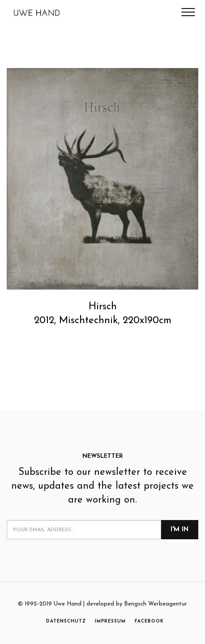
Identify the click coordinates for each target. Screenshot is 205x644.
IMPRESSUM (110, 621)
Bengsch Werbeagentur (156, 604)
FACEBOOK (149, 621)
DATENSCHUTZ (66, 621)
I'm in (179, 530)
